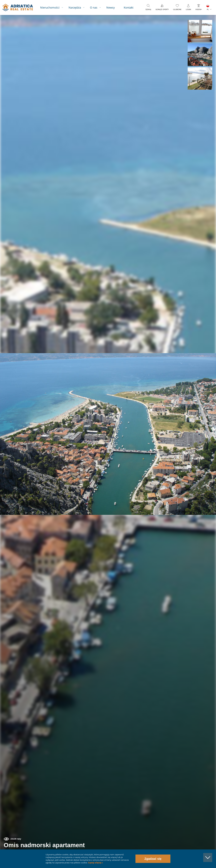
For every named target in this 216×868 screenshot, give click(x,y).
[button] (200, 31)
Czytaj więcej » (95, 863)
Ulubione (177, 9)
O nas (94, 7)
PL (208, 9)
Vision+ (199, 9)
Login (188, 9)
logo (18, 7)
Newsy (111, 7)
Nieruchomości (50, 7)
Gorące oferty (162, 9)
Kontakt (129, 7)
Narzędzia (75, 7)
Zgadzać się (153, 859)
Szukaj (148, 9)
